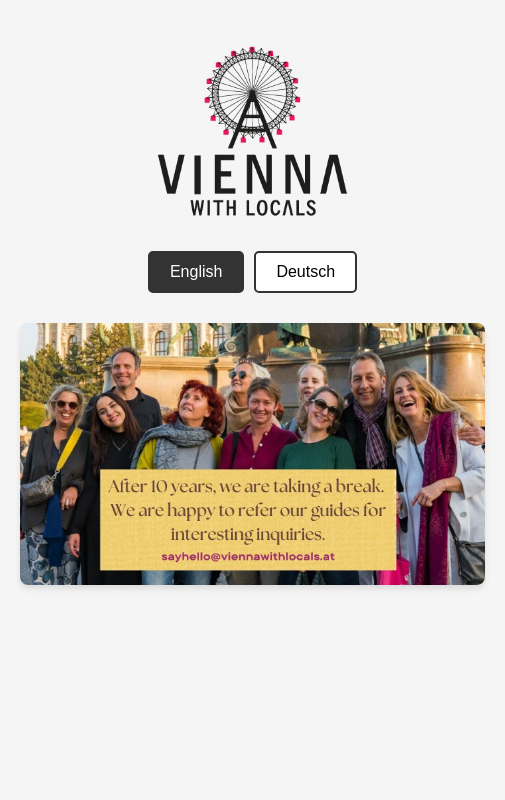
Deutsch (305, 271)
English (196, 271)
